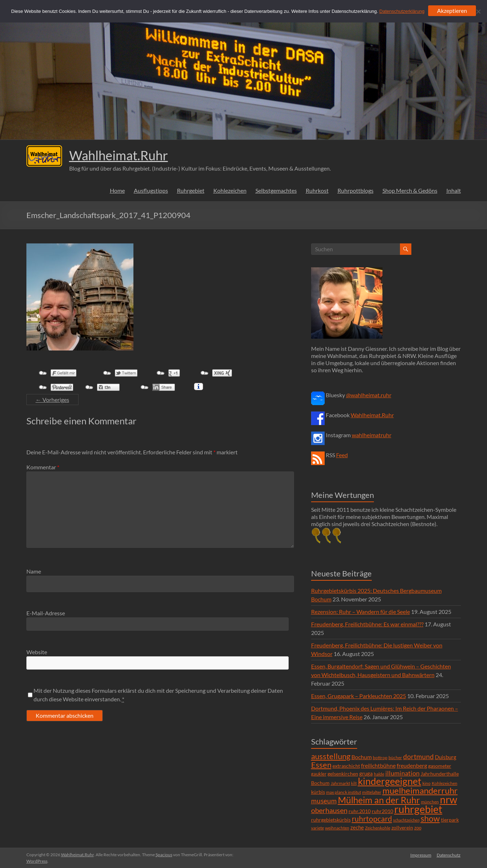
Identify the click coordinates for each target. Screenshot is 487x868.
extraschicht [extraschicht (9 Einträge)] (346, 766)
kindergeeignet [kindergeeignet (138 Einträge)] (390, 781)
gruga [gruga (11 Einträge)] (366, 773)
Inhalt (454, 190)
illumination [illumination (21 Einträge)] (402, 773)
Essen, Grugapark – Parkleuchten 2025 (359, 696)
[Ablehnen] (478, 11)
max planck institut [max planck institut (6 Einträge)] (344, 792)
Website (37, 652)
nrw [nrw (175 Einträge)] (448, 799)
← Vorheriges (52, 400)
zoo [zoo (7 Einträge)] (418, 828)
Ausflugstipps (151, 190)
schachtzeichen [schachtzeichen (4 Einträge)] (406, 820)
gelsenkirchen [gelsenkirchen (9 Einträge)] (343, 774)
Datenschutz (449, 855)
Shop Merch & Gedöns (410, 190)
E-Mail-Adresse (46, 613)
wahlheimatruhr (372, 435)
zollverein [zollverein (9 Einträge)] (402, 827)
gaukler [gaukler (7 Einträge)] (319, 774)
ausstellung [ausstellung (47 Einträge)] (331, 756)
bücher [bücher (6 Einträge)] (395, 758)
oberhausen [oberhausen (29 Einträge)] (329, 810)
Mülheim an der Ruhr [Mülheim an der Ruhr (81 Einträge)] (379, 800)
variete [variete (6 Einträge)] (318, 828)
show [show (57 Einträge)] (430, 818)
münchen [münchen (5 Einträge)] (430, 802)
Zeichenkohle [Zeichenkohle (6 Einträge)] (378, 828)
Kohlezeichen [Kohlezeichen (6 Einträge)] (445, 783)
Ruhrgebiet (191, 190)
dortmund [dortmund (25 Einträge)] (418, 756)
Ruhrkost (317, 190)
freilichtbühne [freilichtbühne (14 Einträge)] (378, 765)
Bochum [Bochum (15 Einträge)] (362, 757)
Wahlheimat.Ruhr (119, 155)
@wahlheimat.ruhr (369, 395)
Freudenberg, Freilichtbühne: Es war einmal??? (367, 624)
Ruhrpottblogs (356, 190)
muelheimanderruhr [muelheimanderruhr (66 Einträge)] (420, 791)
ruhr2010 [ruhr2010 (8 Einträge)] (382, 811)
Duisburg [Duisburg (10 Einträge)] (446, 757)
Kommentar (43, 467)
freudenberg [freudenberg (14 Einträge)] (412, 765)
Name (34, 571)
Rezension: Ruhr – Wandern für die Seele (361, 612)
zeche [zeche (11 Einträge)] (357, 827)
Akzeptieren (452, 11)
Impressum (421, 855)
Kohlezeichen (230, 190)
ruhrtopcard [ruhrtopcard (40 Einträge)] (372, 819)
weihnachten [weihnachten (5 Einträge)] (337, 828)
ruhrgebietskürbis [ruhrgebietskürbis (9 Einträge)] (331, 820)
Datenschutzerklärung (402, 11)
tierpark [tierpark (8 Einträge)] (450, 820)
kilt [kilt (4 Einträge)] (354, 783)
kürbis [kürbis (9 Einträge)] (318, 792)
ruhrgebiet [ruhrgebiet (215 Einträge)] (418, 809)
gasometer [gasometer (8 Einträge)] (440, 766)
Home (117, 190)
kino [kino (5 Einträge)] (427, 783)
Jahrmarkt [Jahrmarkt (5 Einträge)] (340, 783)
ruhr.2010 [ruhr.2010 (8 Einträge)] (360, 811)
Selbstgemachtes (276, 190)
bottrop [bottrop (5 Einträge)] (380, 758)
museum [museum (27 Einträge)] (324, 801)
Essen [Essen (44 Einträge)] (321, 765)
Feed (342, 455)
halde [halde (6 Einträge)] (379, 774)
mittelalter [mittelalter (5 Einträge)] (372, 792)
